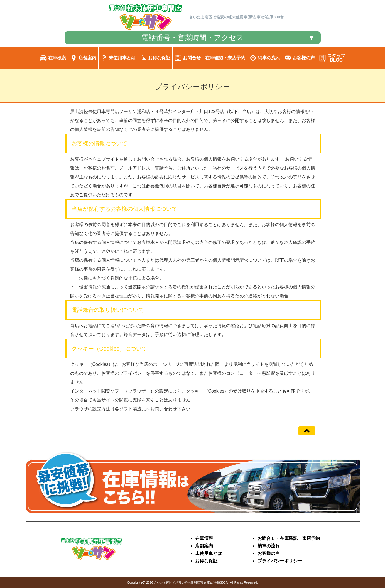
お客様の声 (269, 553)
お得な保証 (206, 561)
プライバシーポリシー (280, 561)
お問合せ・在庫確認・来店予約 (289, 538)
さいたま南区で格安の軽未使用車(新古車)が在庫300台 (191, 582)
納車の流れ (269, 546)
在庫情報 (204, 538)
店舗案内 (204, 546)
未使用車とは (209, 553)
